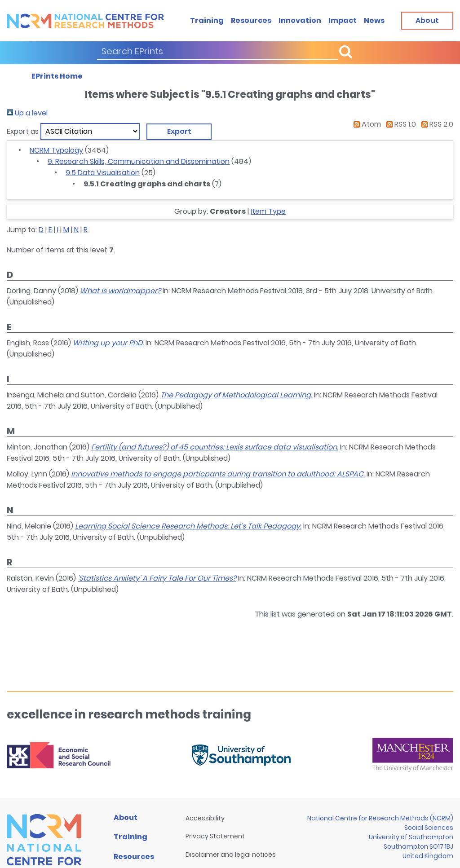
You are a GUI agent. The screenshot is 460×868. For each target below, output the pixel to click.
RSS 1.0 (399, 124)
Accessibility (205, 818)
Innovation (300, 20)
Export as (23, 131)
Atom (365, 124)
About (126, 817)
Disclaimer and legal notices (231, 855)
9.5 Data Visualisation (103, 173)
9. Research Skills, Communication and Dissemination (139, 161)
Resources (251, 20)
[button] (179, 132)
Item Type (268, 211)
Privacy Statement (215, 836)
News (374, 20)
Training (207, 20)
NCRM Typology (56, 150)
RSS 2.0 (436, 124)
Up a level (27, 113)
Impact (343, 20)
